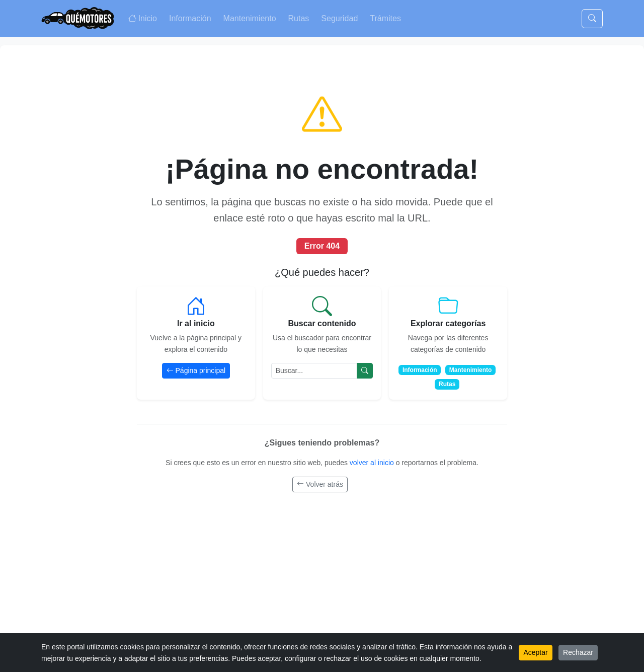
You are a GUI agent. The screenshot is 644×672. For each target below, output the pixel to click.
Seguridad (339, 18)
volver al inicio (373, 463)
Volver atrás (320, 484)
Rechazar (578, 652)
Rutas (299, 18)
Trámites (385, 18)
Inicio (143, 18)
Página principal (196, 370)
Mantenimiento (250, 18)
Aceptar (535, 652)
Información (190, 18)
